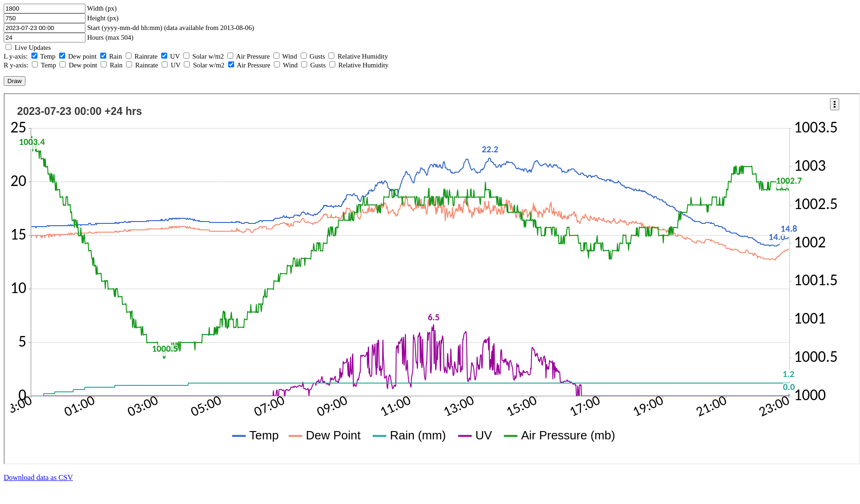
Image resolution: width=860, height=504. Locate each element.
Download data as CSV (38, 477)
